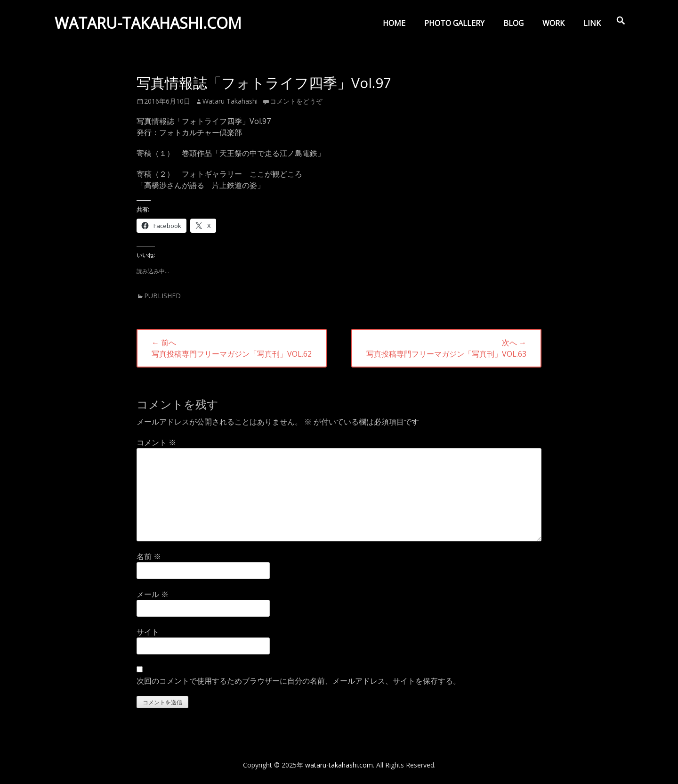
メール (153, 594)
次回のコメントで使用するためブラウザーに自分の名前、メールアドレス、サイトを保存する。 (299, 681)
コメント (156, 442)
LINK (592, 23)
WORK (553, 23)
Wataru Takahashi (230, 101)
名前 (149, 556)
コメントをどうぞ (296, 101)
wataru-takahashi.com (150, 25)
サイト (148, 632)
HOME (394, 23)
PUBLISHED (162, 296)
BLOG (513, 23)
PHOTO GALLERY (454, 23)
